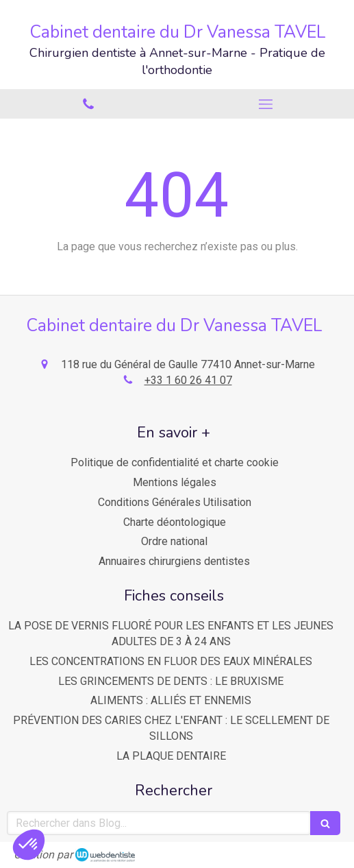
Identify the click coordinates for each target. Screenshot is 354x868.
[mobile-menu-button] (266, 104)
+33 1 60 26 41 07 (188, 380)
